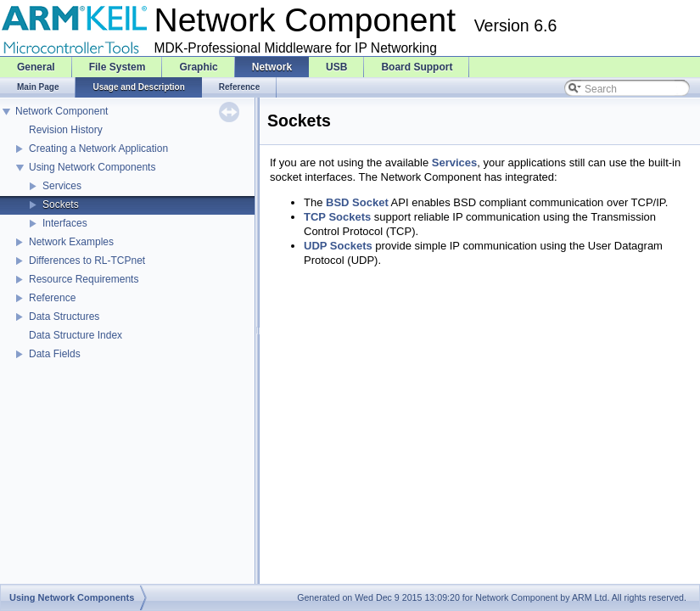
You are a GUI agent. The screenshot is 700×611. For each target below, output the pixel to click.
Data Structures (64, 317)
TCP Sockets (337, 217)
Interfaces (65, 223)
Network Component (62, 111)
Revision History (66, 130)
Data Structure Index (76, 335)
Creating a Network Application (98, 149)
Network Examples (71, 242)
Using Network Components (92, 167)
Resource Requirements (84, 279)
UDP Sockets (338, 246)
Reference (52, 298)
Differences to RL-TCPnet (87, 261)
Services (62, 186)
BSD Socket (357, 202)
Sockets (61, 205)
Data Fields (55, 354)
